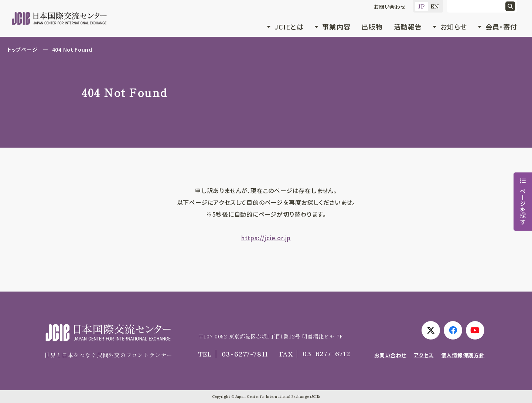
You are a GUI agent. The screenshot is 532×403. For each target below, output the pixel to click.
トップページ (22, 49)
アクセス (424, 355)
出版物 (372, 27)
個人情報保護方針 (463, 355)
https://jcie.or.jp (266, 238)
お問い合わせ (390, 7)
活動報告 (408, 27)
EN (435, 6)
